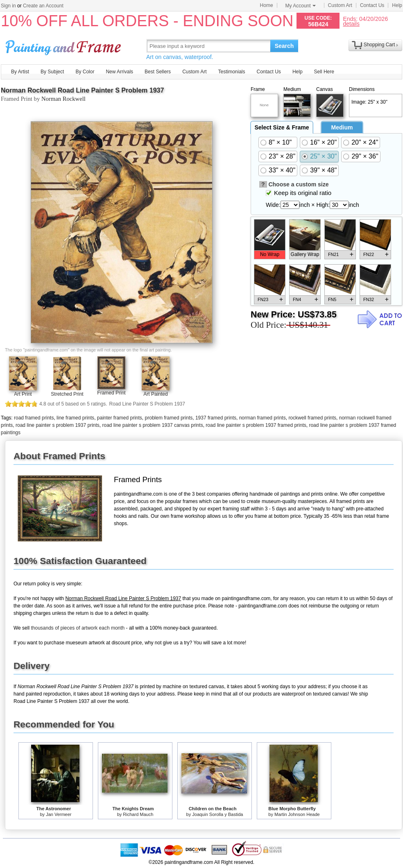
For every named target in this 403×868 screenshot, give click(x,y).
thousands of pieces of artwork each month (78, 628)
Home (267, 5)
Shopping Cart (379, 45)
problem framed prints (169, 418)
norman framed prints (263, 418)
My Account (301, 6)
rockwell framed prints (312, 418)
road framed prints (34, 418)
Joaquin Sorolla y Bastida (217, 814)
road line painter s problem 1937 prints (58, 425)
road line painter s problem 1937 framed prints (256, 425)
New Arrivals (119, 72)
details (351, 24)
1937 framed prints (216, 418)
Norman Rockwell (63, 99)
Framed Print (111, 393)
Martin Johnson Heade (297, 814)
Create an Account (43, 6)
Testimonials (231, 72)
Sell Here (324, 72)
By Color (85, 72)
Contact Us (372, 5)
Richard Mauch (138, 814)
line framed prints (75, 418)
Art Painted (155, 394)
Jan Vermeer (59, 814)
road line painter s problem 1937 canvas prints (152, 425)
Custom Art (340, 5)
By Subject (52, 72)
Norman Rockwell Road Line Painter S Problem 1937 (82, 90)
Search (284, 46)
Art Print (23, 394)
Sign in (8, 6)
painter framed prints (120, 418)
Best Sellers (158, 72)
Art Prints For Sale (64, 46)
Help (397, 5)
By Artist (20, 72)
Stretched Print (67, 394)
